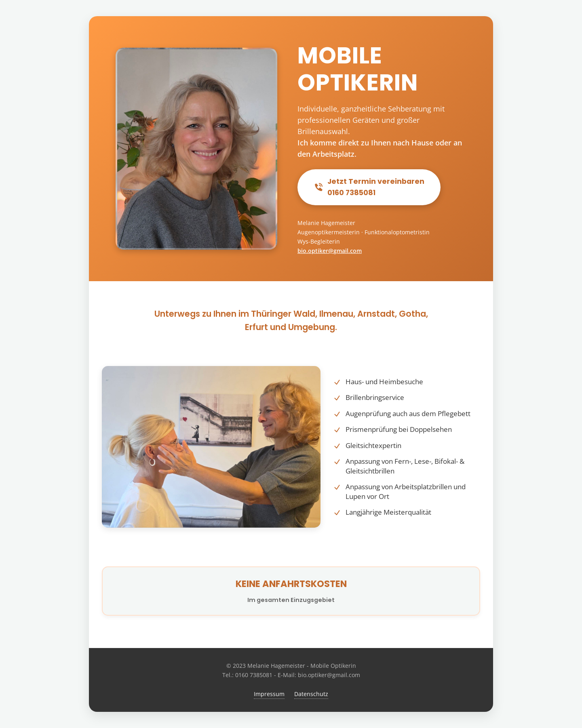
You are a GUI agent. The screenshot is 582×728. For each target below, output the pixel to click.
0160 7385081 (254, 675)
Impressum (269, 694)
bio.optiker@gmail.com (330, 251)
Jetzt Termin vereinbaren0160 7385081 (369, 187)
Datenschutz (311, 694)
